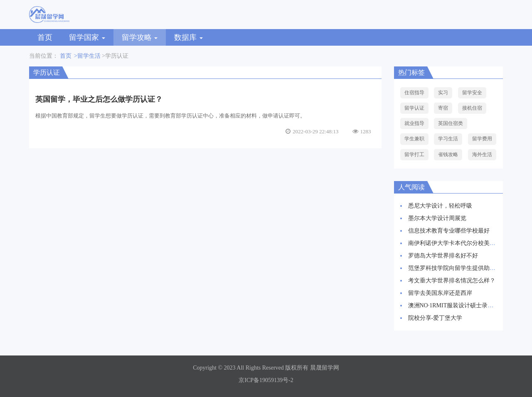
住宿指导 (414, 93)
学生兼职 (414, 139)
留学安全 (472, 93)
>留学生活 (87, 56)
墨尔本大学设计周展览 (437, 218)
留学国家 (87, 37)
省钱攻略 (448, 154)
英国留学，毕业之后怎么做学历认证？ (99, 99)
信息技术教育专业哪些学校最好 (449, 231)
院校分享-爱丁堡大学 (435, 318)
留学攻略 (140, 37)
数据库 (188, 37)
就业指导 (414, 123)
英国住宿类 (451, 123)
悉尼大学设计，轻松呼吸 (440, 206)
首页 (45, 37)
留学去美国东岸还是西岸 (440, 293)
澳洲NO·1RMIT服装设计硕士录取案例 (457, 305)
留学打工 (414, 154)
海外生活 (482, 154)
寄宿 (443, 108)
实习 (443, 93)
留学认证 (414, 108)
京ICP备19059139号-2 (266, 380)
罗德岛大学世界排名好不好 (443, 256)
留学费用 (482, 139)
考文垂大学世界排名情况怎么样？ (452, 281)
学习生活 (448, 139)
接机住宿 (472, 108)
